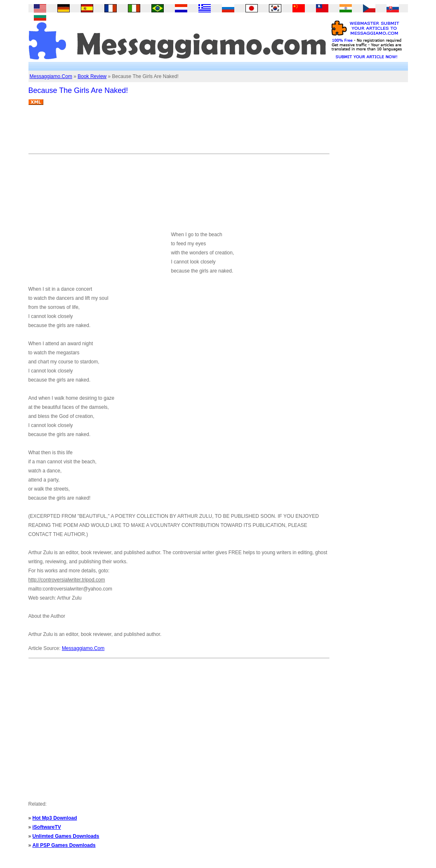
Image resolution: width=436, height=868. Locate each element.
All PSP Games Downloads (64, 845)
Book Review (92, 76)
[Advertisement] (179, 133)
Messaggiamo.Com (51, 76)
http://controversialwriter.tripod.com (67, 580)
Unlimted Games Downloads (66, 836)
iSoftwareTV (47, 827)
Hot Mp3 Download (55, 818)
